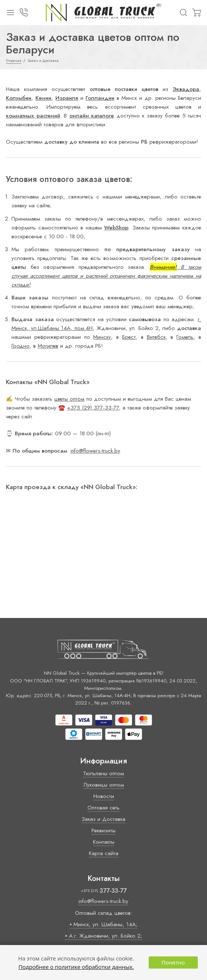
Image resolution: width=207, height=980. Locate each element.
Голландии (100, 98)
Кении (43, 98)
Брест (129, 337)
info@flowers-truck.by (95, 451)
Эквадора (186, 89)
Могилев (48, 346)
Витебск (156, 337)
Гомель (185, 337)
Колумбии (19, 98)
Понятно (173, 962)
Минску (102, 337)
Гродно (20, 346)
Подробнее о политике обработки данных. (76, 967)
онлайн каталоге (92, 116)
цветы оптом (69, 399)
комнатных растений (33, 116)
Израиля (67, 98)
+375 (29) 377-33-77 (93, 408)
